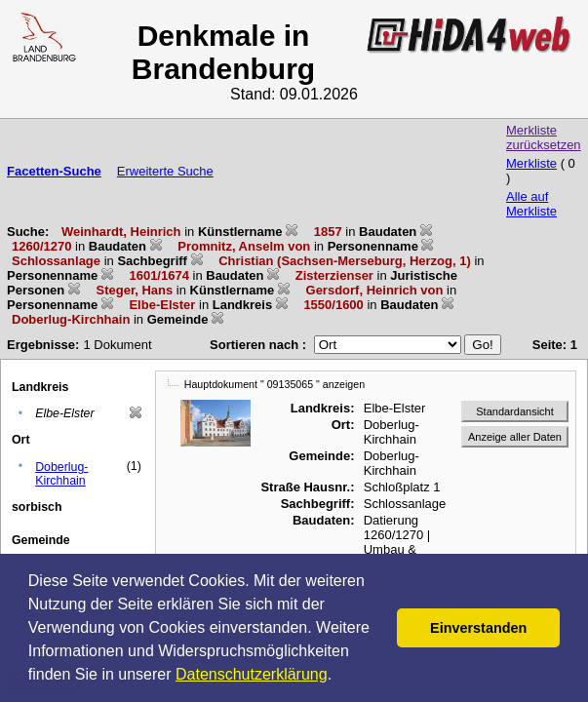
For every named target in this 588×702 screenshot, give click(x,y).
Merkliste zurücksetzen (544, 137)
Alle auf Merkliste (531, 204)
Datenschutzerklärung (252, 674)
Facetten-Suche (54, 171)
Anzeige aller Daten (515, 437)
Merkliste (531, 163)
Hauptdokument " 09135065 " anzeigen (274, 384)
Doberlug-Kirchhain (61, 474)
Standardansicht (515, 411)
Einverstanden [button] (478, 628)
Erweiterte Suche (165, 171)
